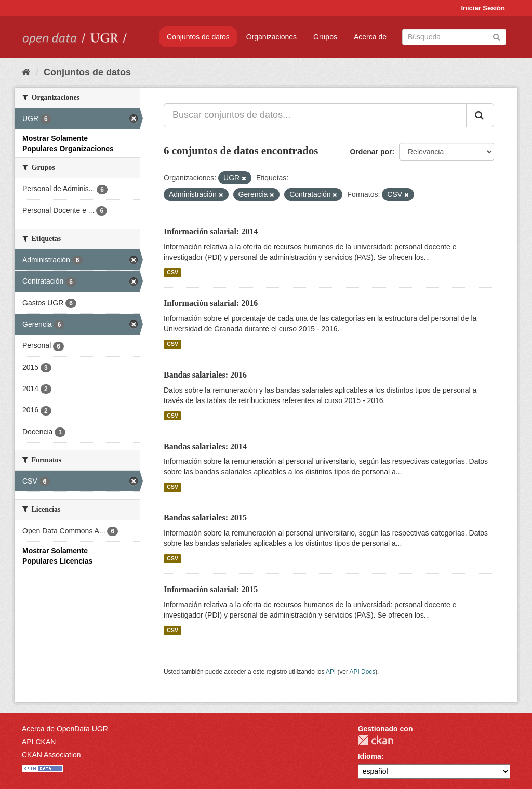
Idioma (370, 756)
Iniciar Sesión (483, 8)
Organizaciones (271, 37)
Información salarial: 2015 (211, 589)
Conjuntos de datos (198, 37)
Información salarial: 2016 (211, 303)
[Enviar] (496, 36)
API (331, 672)
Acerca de (370, 37)
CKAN (376, 740)
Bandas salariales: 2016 (205, 375)
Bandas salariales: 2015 (205, 518)
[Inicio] (26, 72)
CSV (172, 272)
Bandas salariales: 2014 (205, 446)
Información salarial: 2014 (211, 231)
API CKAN (39, 742)
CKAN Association (51, 755)
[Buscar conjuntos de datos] (454, 37)
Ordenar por (371, 152)
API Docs (363, 672)
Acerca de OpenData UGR (65, 729)
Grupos (325, 37)
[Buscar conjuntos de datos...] (315, 115)
